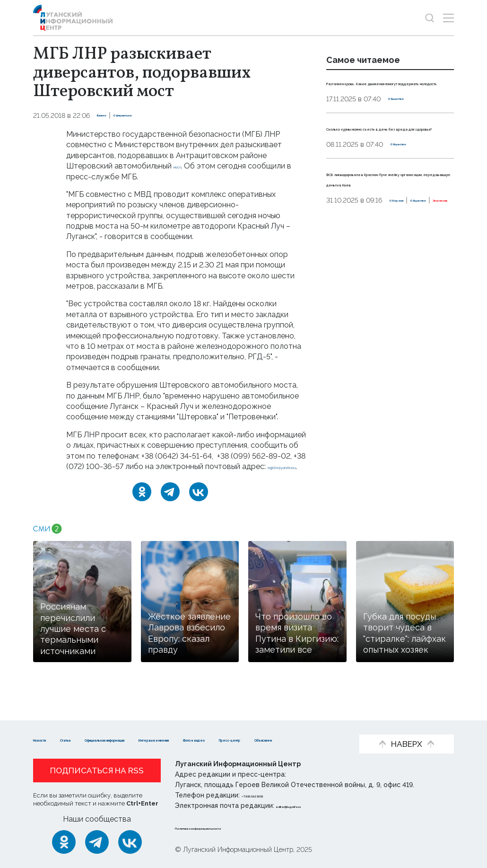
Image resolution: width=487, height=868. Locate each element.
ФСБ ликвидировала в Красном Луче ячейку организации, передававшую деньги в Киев (390, 215)
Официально (149, 115)
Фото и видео (60, 739)
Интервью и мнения (282, 725)
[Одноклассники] (142, 503)
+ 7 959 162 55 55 (268, 795)
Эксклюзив (425, 253)
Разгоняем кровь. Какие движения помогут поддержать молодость (375, 93)
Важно (109, 115)
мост (183, 166)
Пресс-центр (128, 739)
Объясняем (191, 739)
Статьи (95, 725)
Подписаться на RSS (97, 771)
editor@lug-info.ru (308, 806)
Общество (406, 120)
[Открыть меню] (448, 18)
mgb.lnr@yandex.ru (100, 477)
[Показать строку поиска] (430, 18)
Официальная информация (175, 725)
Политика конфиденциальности (232, 827)
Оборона (342, 253)
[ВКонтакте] (199, 503)
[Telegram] (170, 503)
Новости (50, 725)
